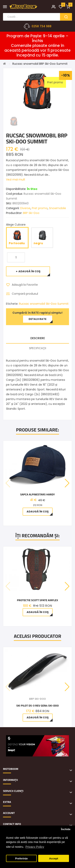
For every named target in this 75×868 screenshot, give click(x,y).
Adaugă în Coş (29, 271)
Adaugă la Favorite (25, 285)
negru (42, 237)
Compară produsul (25, 294)
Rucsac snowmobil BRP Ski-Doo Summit (40, 64)
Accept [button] (53, 858)
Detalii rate (37, 319)
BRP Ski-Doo (31, 213)
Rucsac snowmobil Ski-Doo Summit (44, 304)
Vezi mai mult (16, 179)
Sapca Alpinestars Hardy (37, 494)
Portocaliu (17, 237)
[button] (67, 483)
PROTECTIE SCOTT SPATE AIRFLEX (37, 600)
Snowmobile (57, 208)
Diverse (25, 208)
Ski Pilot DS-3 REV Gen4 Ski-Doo (37, 705)
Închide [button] (66, 829)
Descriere (38, 338)
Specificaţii (38, 348)
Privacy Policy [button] (35, 847)
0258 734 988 (41, 26)
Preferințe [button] (21, 858)
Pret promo (40, 208)
